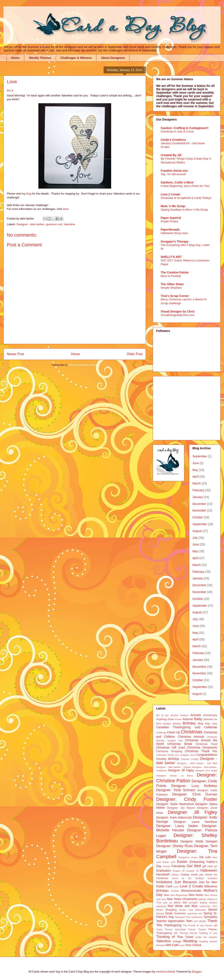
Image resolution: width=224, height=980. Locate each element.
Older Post (135, 354)
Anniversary (210, 715)
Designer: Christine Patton (187, 778)
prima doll (180, 903)
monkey (175, 891)
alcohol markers (179, 715)
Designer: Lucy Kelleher (194, 786)
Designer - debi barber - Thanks (174, 767)
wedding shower (208, 941)
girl (216, 866)
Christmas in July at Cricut (177, 132)
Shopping (171, 910)
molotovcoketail (166, 972)
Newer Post (15, 354)
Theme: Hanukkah (175, 929)
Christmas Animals (191, 737)
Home (15, 58)
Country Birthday (168, 759)
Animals (196, 715)
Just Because (185, 882)
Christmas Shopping (169, 751)
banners (208, 719)
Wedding (190, 941)
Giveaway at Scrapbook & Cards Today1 (186, 198)
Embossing (197, 862)
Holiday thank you (192, 875)
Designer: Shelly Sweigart (199, 841)
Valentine (69, 224)
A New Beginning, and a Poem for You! (185, 186)
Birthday (189, 723)
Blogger (197, 972)
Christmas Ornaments (202, 747)
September (200, 456)
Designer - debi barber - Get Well (197, 763)
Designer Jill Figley (181, 770)
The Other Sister (172, 284)
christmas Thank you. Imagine (172, 755)
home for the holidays (188, 878)
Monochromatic (191, 891)
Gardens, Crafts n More (177, 182)
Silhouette (201, 910)
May (195, 470)
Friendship (178, 866)
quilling (203, 903)
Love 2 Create (170, 194)
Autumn (188, 719)
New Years (174, 899)
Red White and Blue (183, 906)
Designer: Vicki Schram (176, 790)
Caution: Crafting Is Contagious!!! (185, 128)
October (198, 517)
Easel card (169, 862)
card (197, 727)
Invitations (164, 882)
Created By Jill (171, 155)
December (199, 504)
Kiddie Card (164, 886)
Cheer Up (173, 732)
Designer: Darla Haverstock (175, 804)
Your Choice (193, 945)
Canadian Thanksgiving (173, 727)
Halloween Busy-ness (174, 233)
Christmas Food (206, 744)
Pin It (10, 91)
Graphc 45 (179, 871)
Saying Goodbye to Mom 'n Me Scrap (184, 210)
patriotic (202, 899)
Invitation (212, 878)
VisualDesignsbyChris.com (177, 315)
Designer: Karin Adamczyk (174, 817)
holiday (175, 875)
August (197, 531)
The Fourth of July (193, 925)
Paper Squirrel (171, 218)
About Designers (113, 58)
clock (193, 755)
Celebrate (211, 727)
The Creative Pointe (175, 272)
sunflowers (197, 917)
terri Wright (200, 921)
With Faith (172, 945)
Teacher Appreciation (170, 921)
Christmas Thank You (201, 751)
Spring (208, 913)
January (198, 497)
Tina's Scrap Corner (175, 296)
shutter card (186, 910)
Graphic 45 (193, 871)
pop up (168, 903)
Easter (182, 862)
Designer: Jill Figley (192, 812)
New (167, 895)
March (197, 483)
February (198, 490)
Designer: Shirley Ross (175, 846)
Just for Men (208, 882)
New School (211, 895)
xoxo (182, 945)
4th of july (162, 715)
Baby (198, 719)
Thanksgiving (173, 925)
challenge (161, 733)
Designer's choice (188, 857)
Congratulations (207, 755)
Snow (169, 913)
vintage (177, 941)
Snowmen (180, 913)
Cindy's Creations (173, 140)
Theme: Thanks (197, 929)
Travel (189, 937)
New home (196, 895)
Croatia (195, 759)
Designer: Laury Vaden (177, 826)
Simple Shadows (171, 288)
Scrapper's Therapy (175, 241)
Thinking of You (170, 937)
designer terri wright (206, 771)
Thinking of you (208, 933)
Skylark (160, 913)
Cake (214, 724)
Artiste (179, 719)
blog (29, 194)
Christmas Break (180, 744)
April (195, 477)
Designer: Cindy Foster (187, 799)
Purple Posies (169, 221)
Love (176, 887)
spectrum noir (54, 224)
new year (161, 899)
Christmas (192, 732)
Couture (185, 759)
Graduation (164, 871)
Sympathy (211, 917)
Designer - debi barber (30, 224)
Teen (189, 921)
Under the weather (206, 937)
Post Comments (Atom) (83, 365)
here (66, 209)
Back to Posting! (171, 276)
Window (160, 945)
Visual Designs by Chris (178, 311)
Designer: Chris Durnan (195, 794)
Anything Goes (165, 719)
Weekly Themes (40, 58)
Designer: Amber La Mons (175, 776)
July (195, 538)
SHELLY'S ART (171, 257)
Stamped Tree (183, 917)
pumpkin (193, 903)
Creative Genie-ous (174, 171)
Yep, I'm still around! (173, 174)
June (196, 463)
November (199, 510)
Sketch (213, 910)
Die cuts (205, 857)
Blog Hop (204, 724)
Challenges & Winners (76, 58)
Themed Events (188, 933)
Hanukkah (163, 874)
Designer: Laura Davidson (195, 822)
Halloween (209, 870)
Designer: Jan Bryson (181, 808)
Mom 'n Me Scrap (173, 206)
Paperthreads (170, 230)
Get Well (194, 866)
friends (167, 866)
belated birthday (172, 724)
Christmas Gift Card (170, 747)
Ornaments (190, 899)
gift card (208, 866)
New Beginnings (179, 895)
